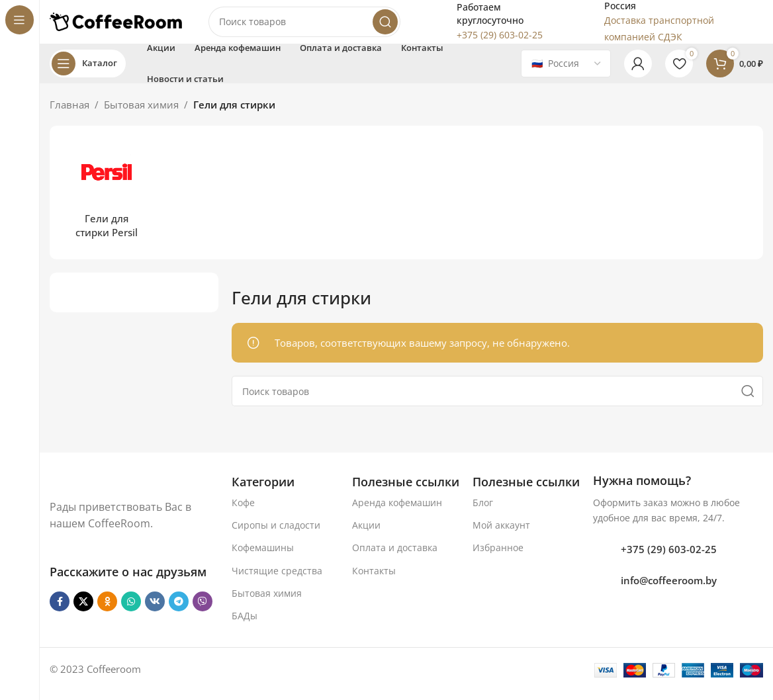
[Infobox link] (488, 26)
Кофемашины (263, 557)
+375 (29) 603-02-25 (669, 558)
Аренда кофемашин (397, 512)
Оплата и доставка (395, 557)
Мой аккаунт (501, 534)
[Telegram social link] (179, 611)
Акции (366, 534)
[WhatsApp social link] (131, 611)
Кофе (243, 512)
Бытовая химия (141, 114)
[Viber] (203, 611)
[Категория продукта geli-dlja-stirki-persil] (106, 202)
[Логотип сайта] (116, 25)
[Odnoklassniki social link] (107, 611)
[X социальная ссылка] (83, 611)
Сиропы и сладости (276, 534)
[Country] (566, 73)
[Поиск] (304, 26)
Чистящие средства (277, 580)
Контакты (374, 580)
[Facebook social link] (60, 611)
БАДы (245, 625)
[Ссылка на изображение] (117, 490)
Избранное (498, 557)
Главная (69, 114)
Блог (483, 512)
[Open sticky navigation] (88, 73)
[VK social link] (155, 611)
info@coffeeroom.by (669, 590)
